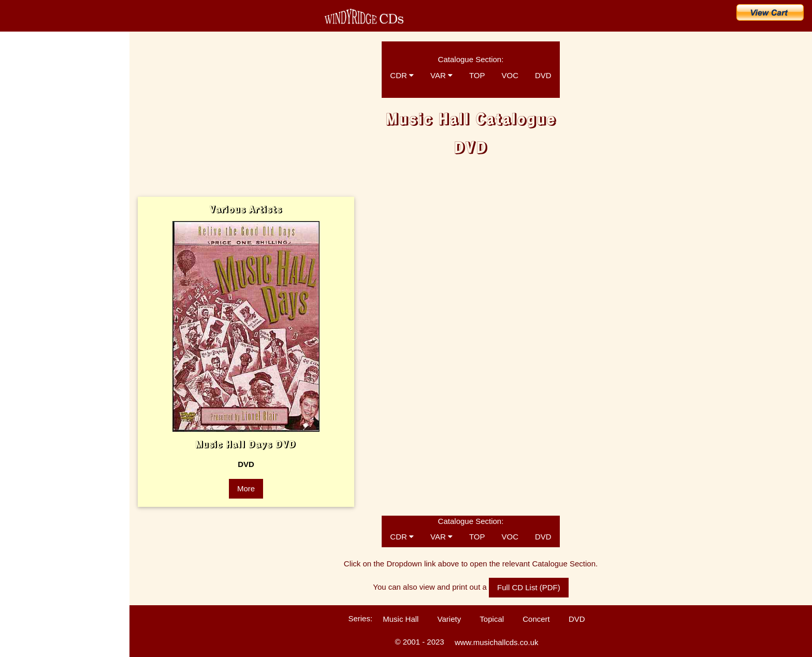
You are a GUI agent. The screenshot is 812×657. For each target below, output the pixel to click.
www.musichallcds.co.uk (497, 642)
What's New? (35, 113)
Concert (536, 619)
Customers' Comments (40, 311)
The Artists (23, 202)
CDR (402, 75)
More (246, 488)
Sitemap (20, 383)
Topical (492, 619)
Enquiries (21, 274)
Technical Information (38, 329)
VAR (441, 75)
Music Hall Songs (32, 220)
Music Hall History (33, 238)
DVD (543, 75)
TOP (477, 75)
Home (21, 67)
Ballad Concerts (30, 347)
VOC (510, 75)
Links (16, 365)
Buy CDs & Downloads (55, 136)
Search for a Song (46, 158)
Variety (450, 619)
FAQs (16, 256)
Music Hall (401, 619)
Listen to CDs (27, 293)
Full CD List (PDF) (529, 587)
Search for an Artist (48, 181)
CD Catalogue (38, 90)
